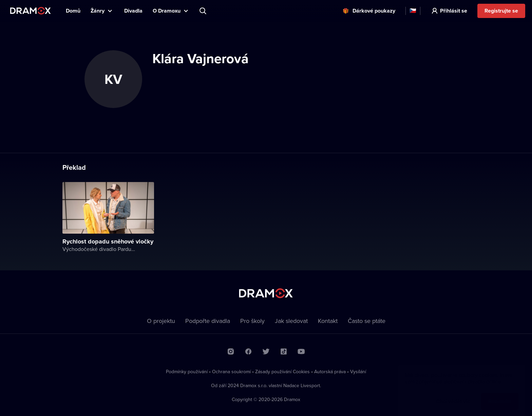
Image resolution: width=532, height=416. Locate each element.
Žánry (98, 11)
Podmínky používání (187, 372)
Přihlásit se (454, 11)
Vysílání (358, 372)
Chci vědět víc (453, 394)
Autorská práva (330, 372)
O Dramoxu (167, 11)
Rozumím (500, 394)
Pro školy (252, 321)
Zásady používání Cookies (282, 372)
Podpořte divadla (208, 321)
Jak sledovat (291, 321)
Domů (73, 11)
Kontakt (328, 321)
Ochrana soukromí (231, 372)
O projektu (161, 321)
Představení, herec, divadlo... (204, 11)
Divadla (133, 11)
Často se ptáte (367, 321)
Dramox (31, 11)
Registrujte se (501, 11)
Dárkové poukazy (374, 11)
